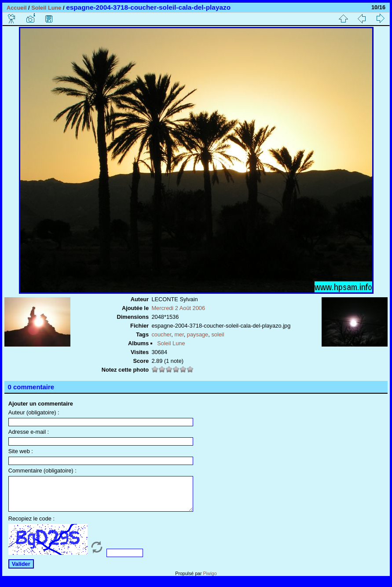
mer (179, 334)
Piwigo (210, 580)
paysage (198, 334)
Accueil (17, 8)
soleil (218, 334)
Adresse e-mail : (29, 432)
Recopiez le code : (31, 525)
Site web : (21, 451)
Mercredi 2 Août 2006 (178, 308)
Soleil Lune (46, 8)
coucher (161, 334)
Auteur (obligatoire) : (34, 412)
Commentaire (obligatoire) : (42, 471)
